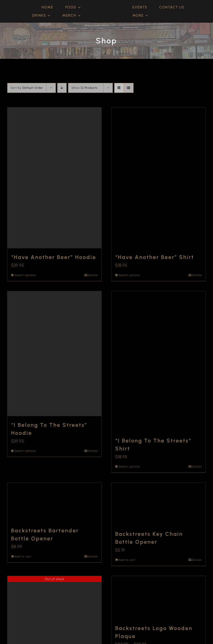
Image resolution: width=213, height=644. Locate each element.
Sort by (27, 88)
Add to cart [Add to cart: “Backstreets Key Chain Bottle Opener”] (127, 560)
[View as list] (129, 88)
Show (84, 88)
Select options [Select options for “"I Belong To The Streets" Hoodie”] (25, 451)
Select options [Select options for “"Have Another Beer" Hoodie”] (25, 275)
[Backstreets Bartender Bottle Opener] (54, 502)
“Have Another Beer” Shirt (155, 257)
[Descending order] (62, 88)
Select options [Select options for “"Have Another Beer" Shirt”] (129, 275)
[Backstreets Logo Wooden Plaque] (159, 598)
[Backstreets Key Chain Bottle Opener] (159, 504)
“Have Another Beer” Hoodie (54, 257)
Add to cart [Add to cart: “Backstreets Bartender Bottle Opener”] (23, 556)
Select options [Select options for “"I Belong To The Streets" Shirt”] (129, 467)
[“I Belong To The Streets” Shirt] (159, 362)
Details (93, 275)
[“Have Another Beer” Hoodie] (54, 178)
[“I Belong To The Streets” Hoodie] (54, 354)
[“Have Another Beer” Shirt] (159, 178)
